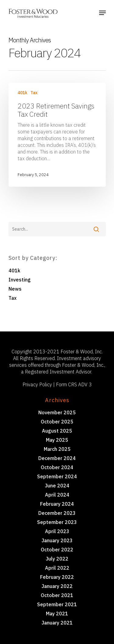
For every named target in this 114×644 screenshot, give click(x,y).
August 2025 (57, 431)
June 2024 (57, 486)
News (15, 289)
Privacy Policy (37, 384)
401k (22, 93)
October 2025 (57, 422)
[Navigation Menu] (102, 13)
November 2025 (57, 412)
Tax (34, 93)
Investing (20, 280)
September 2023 (57, 522)
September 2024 (57, 476)
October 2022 (57, 550)
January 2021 (57, 623)
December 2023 (57, 513)
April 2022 (57, 568)
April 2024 (57, 495)
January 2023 (57, 540)
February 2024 (57, 504)
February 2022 (57, 577)
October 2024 (57, 467)
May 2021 (57, 614)
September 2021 (57, 604)
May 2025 (57, 440)
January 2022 (57, 586)
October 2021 (57, 595)
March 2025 (57, 449)
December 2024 (57, 458)
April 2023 (57, 531)
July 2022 (57, 559)
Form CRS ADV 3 (74, 384)
